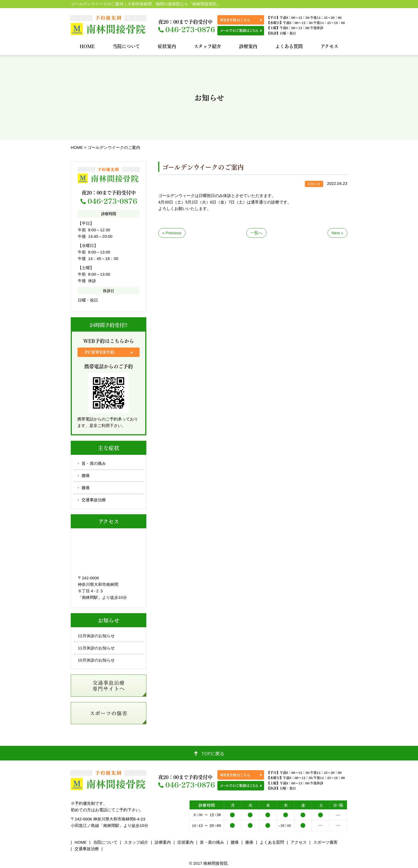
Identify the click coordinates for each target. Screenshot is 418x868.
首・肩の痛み (94, 463)
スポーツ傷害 (325, 842)
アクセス (329, 46)
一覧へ (256, 233)
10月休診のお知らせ (96, 660)
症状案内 (167, 46)
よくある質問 (289, 46)
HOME (87, 46)
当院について (126, 46)
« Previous (172, 233)
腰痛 (86, 475)
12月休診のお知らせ (96, 636)
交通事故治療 (94, 500)
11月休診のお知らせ (96, 648)
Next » (337, 233)
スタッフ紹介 (208, 46)
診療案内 (248, 46)
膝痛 (86, 488)
